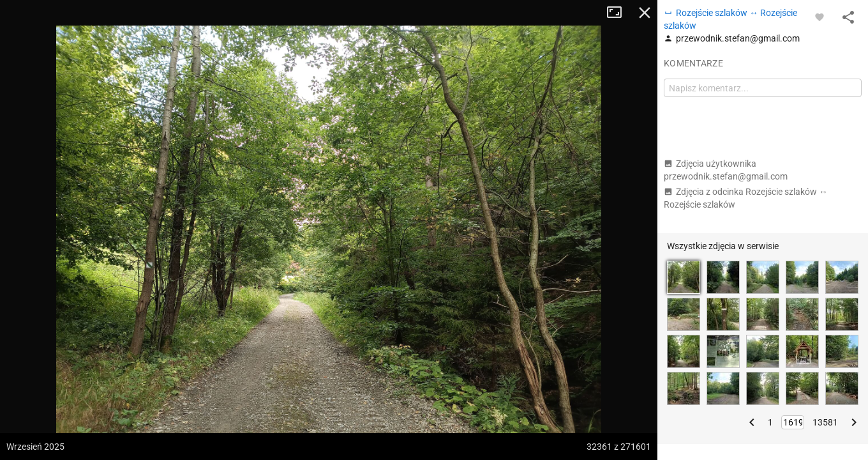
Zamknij (645, 13)
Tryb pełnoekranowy (619, 13)
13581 (825, 422)
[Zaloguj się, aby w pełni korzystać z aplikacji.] (819, 17)
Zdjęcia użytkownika (726, 170)
